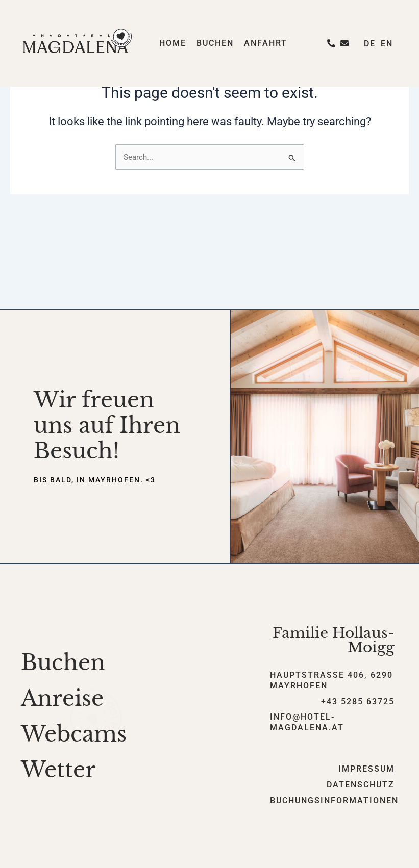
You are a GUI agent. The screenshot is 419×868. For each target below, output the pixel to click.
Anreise (62, 698)
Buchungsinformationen (334, 800)
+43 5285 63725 (358, 701)
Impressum (366, 769)
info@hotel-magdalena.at (307, 722)
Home (173, 43)
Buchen (215, 43)
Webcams (74, 734)
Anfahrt (266, 43)
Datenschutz (361, 785)
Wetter (58, 770)
